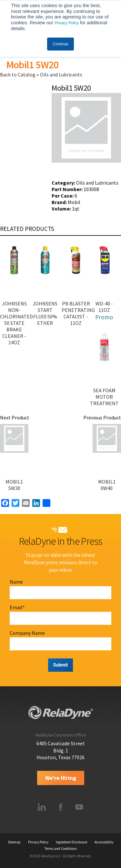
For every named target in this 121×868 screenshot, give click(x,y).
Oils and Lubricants (61, 74)
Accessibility (104, 842)
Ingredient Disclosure (71, 842)
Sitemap (14, 842)
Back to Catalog (18, 74)
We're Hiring (61, 778)
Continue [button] (60, 44)
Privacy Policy (67, 23)
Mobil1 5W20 (32, 65)
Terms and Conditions (61, 849)
